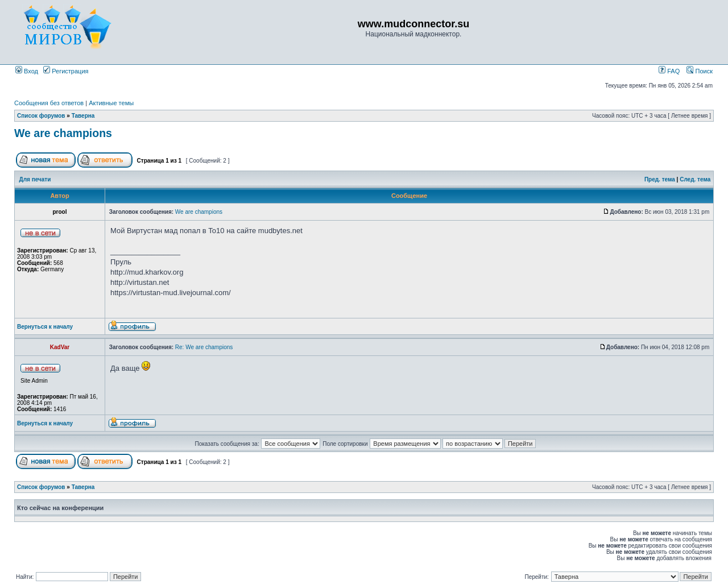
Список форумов (41, 116)
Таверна (83, 116)
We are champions (63, 133)
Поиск (700, 71)
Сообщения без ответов (49, 103)
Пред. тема (660, 179)
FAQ (669, 71)
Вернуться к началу (45, 327)
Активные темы (111, 103)
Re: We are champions (204, 347)
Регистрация (66, 71)
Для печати (35, 179)
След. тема (695, 179)
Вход (27, 71)
